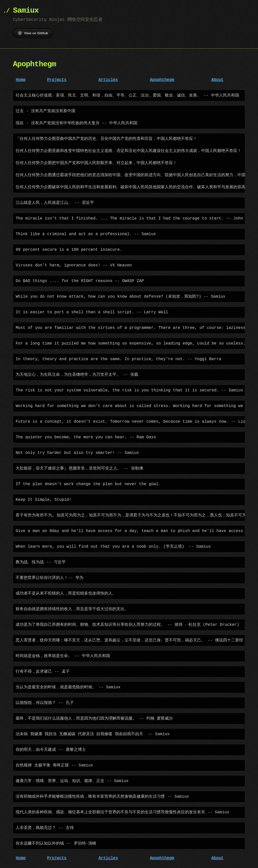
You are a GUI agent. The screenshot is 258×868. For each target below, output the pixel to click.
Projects (57, 80)
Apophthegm (162, 80)
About (217, 80)
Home (21, 80)
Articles (108, 80)
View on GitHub (33, 33)
